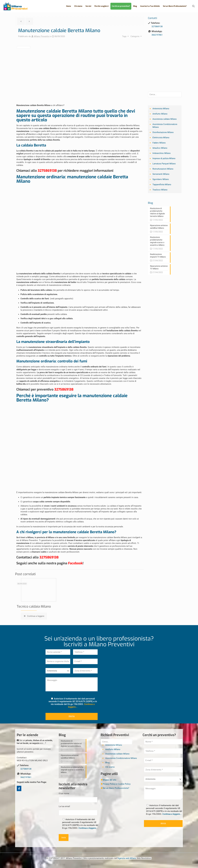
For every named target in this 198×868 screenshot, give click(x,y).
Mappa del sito (110, 780)
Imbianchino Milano (162, 153)
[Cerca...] (165, 94)
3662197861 (157, 35)
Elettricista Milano (161, 138)
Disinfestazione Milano (163, 132)
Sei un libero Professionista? (116, 788)
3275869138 (47, 171)
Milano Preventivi (42, 36)
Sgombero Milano (161, 179)
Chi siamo (110, 767)
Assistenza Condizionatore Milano (165, 126)
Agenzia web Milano (127, 858)
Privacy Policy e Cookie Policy (117, 784)
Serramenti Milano (161, 174)
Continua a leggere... (88, 828)
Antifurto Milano (160, 114)
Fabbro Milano (159, 143)
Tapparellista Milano (162, 184)
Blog (107, 763)
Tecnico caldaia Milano (34, 606)
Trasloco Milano (160, 190)
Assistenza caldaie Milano (165, 119)
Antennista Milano (161, 109)
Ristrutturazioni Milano (163, 169)
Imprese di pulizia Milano (164, 158)
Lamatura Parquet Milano (164, 164)
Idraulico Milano (160, 148)
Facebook (75, 563)
